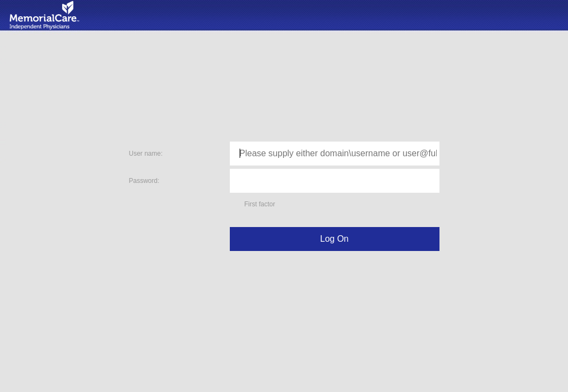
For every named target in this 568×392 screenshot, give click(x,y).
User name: (146, 154)
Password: (144, 181)
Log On (334, 239)
